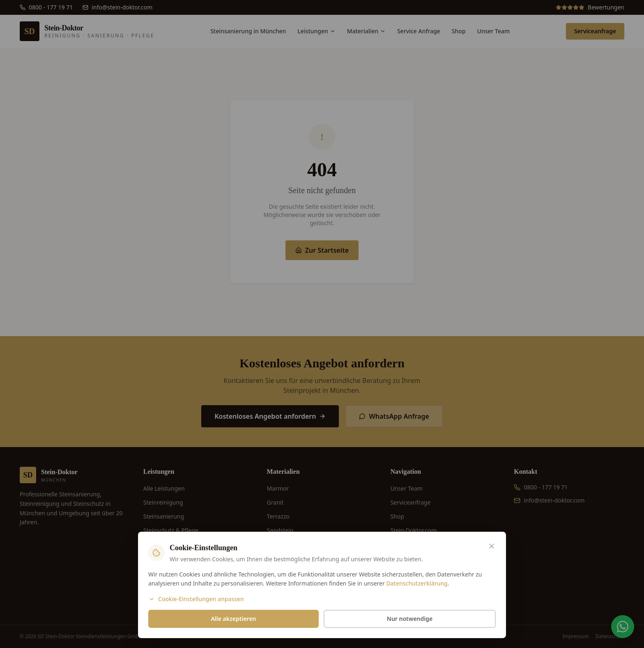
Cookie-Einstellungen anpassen (196, 599)
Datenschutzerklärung (417, 583)
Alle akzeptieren (233, 619)
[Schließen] (492, 546)
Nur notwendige (410, 619)
